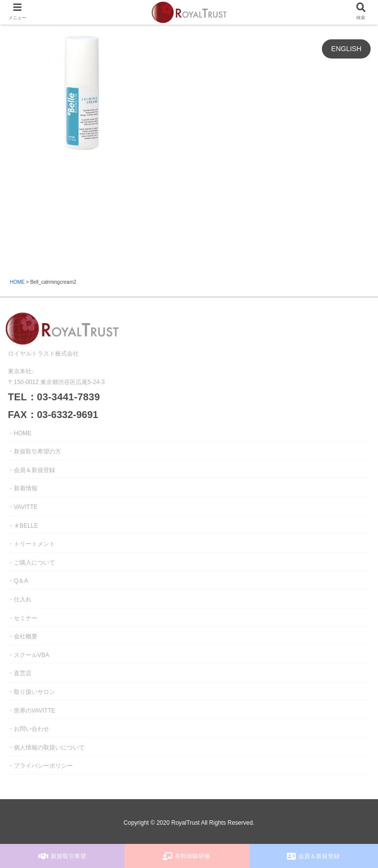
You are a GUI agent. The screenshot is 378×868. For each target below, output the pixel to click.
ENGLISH (346, 49)
